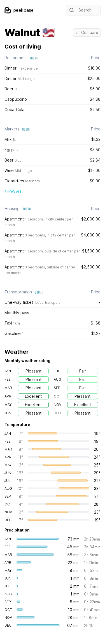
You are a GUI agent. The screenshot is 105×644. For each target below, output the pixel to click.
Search (80, 10)
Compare (87, 32)
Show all (13, 192)
